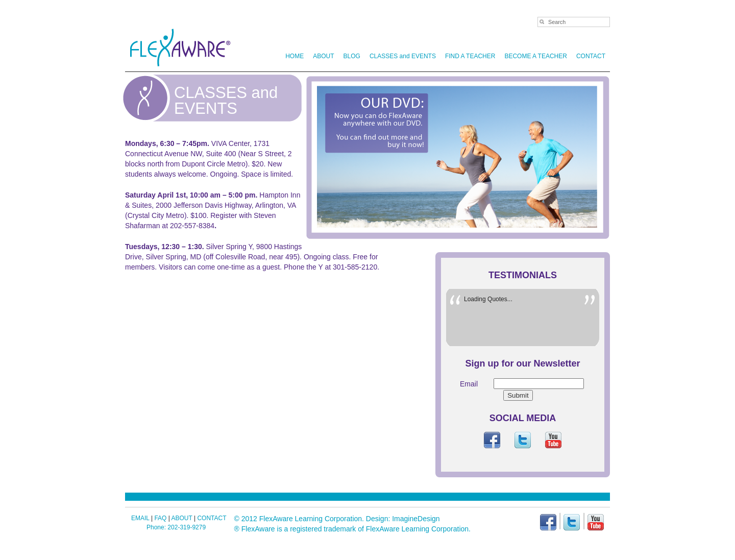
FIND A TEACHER (470, 56)
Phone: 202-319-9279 (176, 527)
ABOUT (322, 56)
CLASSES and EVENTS (403, 56)
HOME (295, 56)
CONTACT (591, 56)
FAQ (160, 518)
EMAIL (140, 518)
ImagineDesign (416, 519)
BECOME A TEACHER (535, 56)
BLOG (352, 56)
